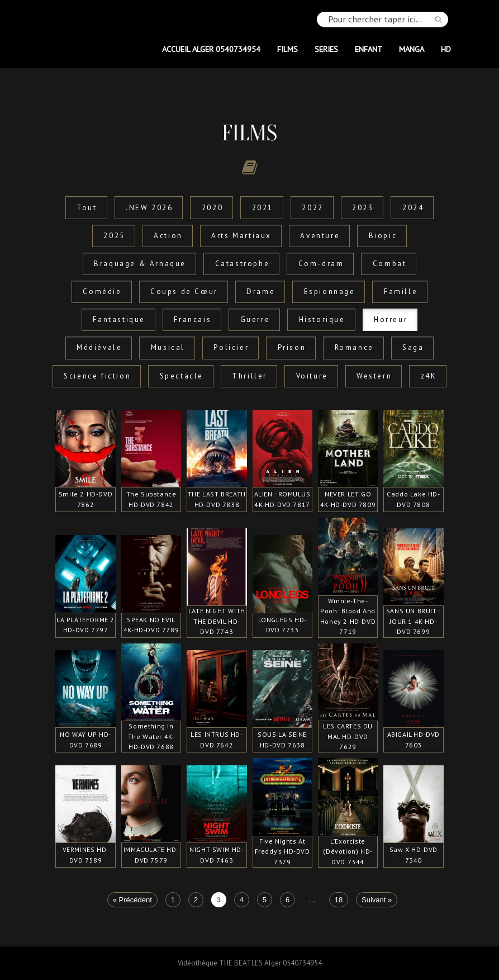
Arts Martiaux (241, 236)
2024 (413, 208)
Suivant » (377, 900)
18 (339, 900)
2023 (363, 208)
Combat (390, 264)
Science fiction (97, 376)
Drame (261, 292)
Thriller (250, 376)
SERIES (326, 49)
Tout (87, 208)
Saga (413, 347)
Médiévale (99, 347)
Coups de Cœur (184, 292)
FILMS (287, 49)
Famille (401, 292)
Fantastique (119, 319)
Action (168, 236)
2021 (263, 208)
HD (446, 49)
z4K (429, 376)
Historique (322, 319)
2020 (212, 208)
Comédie (102, 292)
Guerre (255, 319)
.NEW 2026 (149, 208)
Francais (193, 319)
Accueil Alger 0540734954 (211, 49)
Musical (168, 347)
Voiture (312, 376)
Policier (231, 347)
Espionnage (330, 292)
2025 (114, 236)
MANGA (412, 49)
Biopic (383, 236)
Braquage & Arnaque (140, 264)
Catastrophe (243, 264)
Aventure (320, 236)
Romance (354, 347)
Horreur (391, 319)
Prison (292, 347)
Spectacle (182, 376)
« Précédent (132, 900)
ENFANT (369, 49)
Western (374, 376)
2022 (312, 208)
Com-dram (321, 264)
